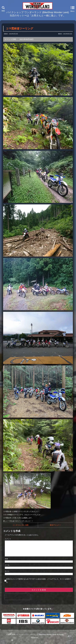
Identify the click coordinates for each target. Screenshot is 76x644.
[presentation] (17, 600)
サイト (7, 574)
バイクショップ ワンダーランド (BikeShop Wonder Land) (36, 638)
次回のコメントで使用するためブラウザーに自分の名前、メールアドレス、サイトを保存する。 (38, 584)
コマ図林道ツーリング (19, 28)
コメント (8, 539)
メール (7, 568)
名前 (6, 562)
